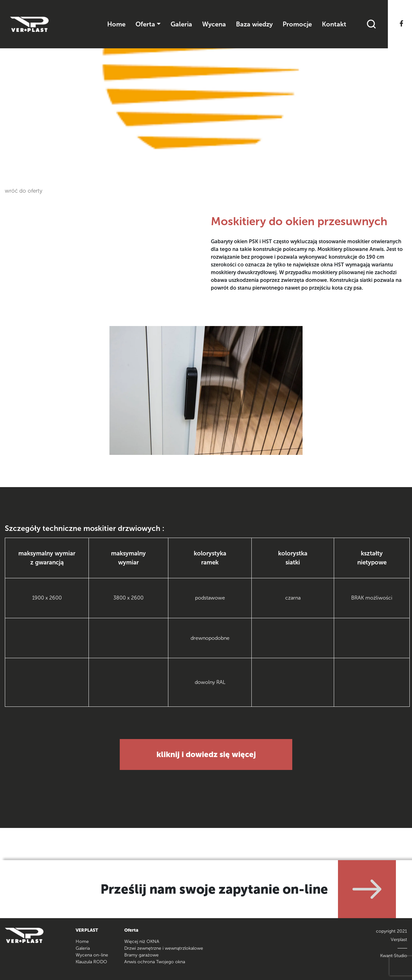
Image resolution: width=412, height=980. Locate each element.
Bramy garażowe (141, 955)
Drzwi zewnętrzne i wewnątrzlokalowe (164, 948)
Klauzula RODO (91, 962)
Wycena (214, 24)
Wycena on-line (92, 955)
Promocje (297, 24)
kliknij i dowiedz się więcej (206, 754)
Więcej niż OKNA (142, 942)
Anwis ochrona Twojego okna (155, 962)
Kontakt (334, 24)
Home (116, 24)
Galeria (181, 24)
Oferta (145, 24)
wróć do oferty (23, 191)
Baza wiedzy (254, 24)
